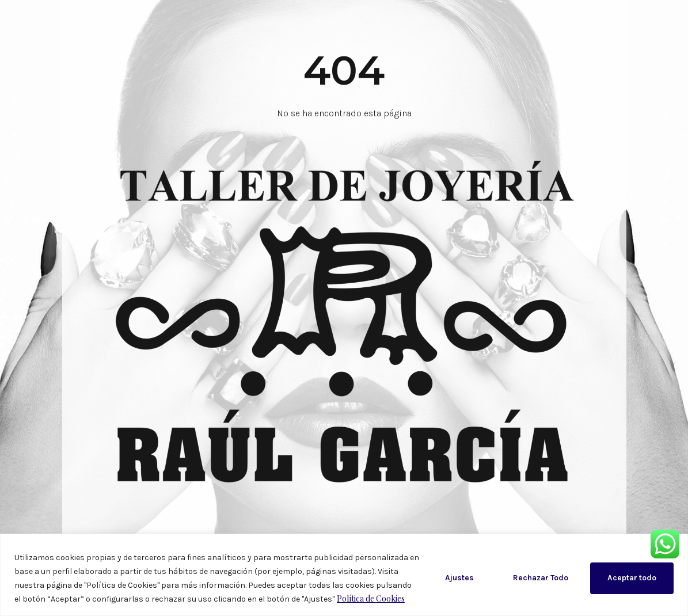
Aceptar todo (632, 578)
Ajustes (459, 578)
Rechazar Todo (541, 578)
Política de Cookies (371, 598)
